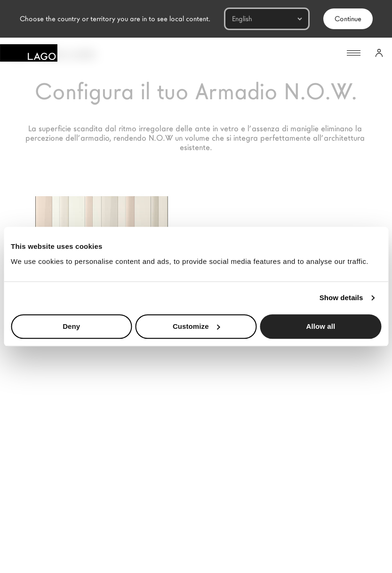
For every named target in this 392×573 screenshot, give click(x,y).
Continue (348, 19)
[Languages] (267, 19)
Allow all (320, 326)
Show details (341, 298)
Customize (196, 326)
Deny (71, 326)
